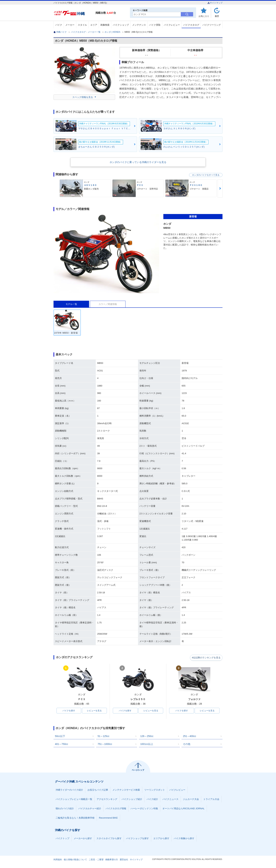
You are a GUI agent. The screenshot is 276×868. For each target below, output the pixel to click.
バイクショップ (121, 25)
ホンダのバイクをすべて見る (206, 175)
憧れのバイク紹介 (65, 809)
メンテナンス (139, 25)
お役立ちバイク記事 (98, 790)
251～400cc (189, 736)
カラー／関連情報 (108, 304)
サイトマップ (215, 3)
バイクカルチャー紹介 (90, 809)
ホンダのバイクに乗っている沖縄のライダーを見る (138, 162)
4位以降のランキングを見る (206, 658)
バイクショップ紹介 (132, 800)
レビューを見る (94, 711)
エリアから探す (161, 839)
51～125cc (103, 736)
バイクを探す (69, 711)
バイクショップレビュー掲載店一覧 (74, 800)
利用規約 (58, 860)
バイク (59, 25)
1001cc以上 (147, 744)
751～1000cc (105, 744)
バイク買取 (155, 25)
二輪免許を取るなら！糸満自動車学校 (75, 818)
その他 (187, 744)
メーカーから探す (83, 839)
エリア (94, 25)
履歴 (217, 16)
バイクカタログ (191, 25)
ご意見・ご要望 (96, 860)
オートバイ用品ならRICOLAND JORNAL (184, 809)
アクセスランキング (107, 800)
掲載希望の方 (112, 860)
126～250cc (147, 736)
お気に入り (204, 16)
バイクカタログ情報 (116, 809)
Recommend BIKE (108, 818)
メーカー (70, 25)
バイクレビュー (172, 25)
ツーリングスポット (155, 790)
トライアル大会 (211, 800)
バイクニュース (170, 800)
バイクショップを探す (137, 839)
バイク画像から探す (184, 839)
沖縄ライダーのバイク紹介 (69, 790)
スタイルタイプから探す (109, 839)
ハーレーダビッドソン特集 (144, 809)
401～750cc (62, 744)
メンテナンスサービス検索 (126, 790)
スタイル (82, 25)
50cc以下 (60, 736)
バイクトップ (62, 839)
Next (220, 188)
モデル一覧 (71, 304)
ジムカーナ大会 (191, 800)
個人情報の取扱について (75, 860)
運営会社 (124, 860)
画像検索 (105, 25)
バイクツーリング (212, 25)
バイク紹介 (152, 800)
